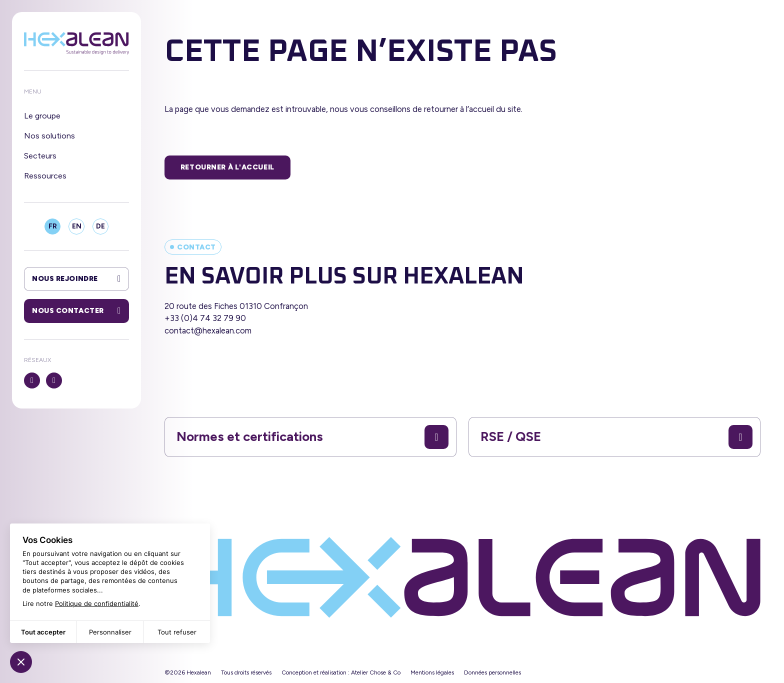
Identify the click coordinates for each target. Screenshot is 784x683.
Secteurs (40, 156)
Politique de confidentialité (97, 603)
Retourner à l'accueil (227, 167)
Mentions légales (432, 672)
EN (77, 226)
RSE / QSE (616, 437)
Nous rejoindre (76, 279)
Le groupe (42, 116)
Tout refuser (177, 632)
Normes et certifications (312, 437)
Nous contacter (76, 311)
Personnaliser (110, 632)
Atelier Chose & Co (376, 672)
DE (100, 226)
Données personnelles (492, 672)
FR (53, 226)
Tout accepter (43, 632)
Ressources (45, 176)
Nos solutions (49, 136)
